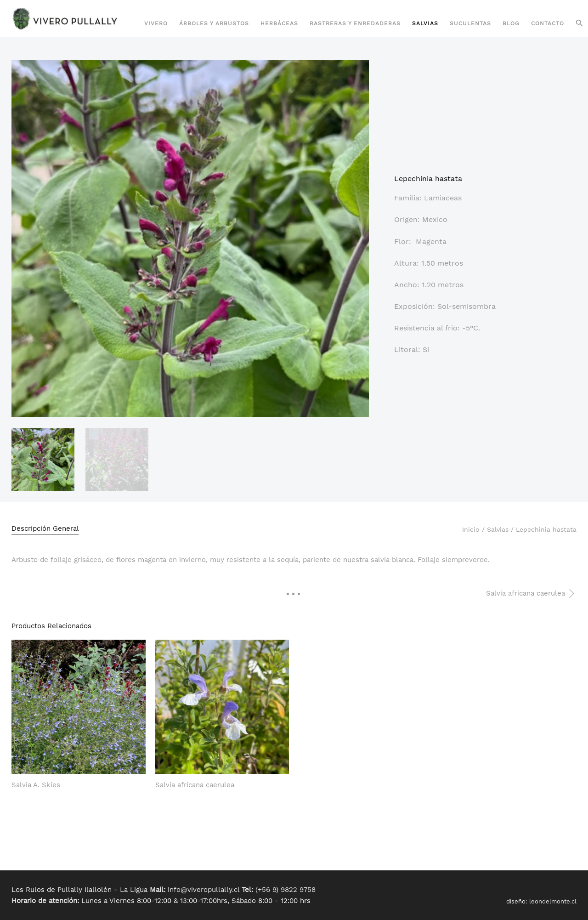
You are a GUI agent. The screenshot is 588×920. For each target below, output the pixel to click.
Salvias (425, 23)
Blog (511, 23)
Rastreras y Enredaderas (355, 23)
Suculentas (470, 23)
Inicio (471, 529)
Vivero (156, 23)
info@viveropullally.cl (204, 890)
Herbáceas (279, 23)
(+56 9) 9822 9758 (286, 890)
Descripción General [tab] (45, 528)
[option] (43, 460)
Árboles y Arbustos (214, 23)
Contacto (548, 23)
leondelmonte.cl (553, 901)
